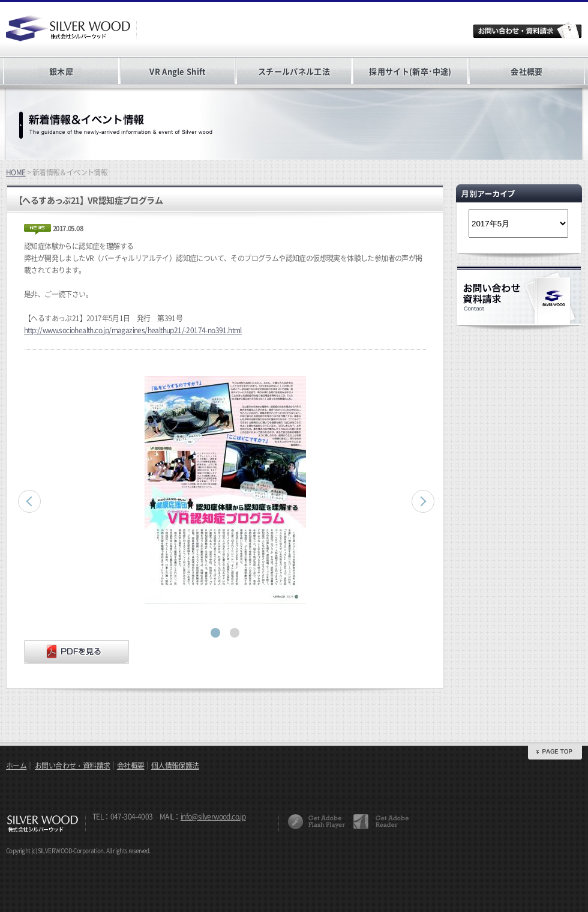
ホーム (16, 766)
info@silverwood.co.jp (213, 817)
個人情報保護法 (175, 766)
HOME (16, 172)
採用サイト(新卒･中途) (410, 71)
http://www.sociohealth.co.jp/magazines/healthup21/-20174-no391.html (133, 330)
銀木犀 (61, 71)
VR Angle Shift (177, 71)
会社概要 (526, 71)
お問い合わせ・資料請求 (72, 766)
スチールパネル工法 (294, 71)
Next (423, 501)
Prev (29, 501)
